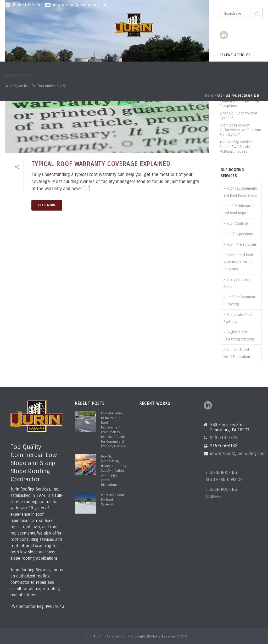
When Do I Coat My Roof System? (238, 116)
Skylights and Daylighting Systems (239, 336)
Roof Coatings (236, 224)
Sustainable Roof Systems (238, 318)
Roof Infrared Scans (240, 244)
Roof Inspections (238, 234)
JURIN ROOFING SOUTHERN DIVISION (224, 476)
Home (209, 96)
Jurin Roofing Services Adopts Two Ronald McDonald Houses (237, 147)
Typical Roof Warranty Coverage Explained (101, 164)
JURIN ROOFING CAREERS (221, 493)
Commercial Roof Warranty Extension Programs (238, 262)
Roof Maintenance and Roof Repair (239, 210)
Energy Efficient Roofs (237, 283)
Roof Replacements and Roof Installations (240, 192)
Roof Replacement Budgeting (239, 301)
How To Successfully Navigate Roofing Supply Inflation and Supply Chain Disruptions (114, 471)
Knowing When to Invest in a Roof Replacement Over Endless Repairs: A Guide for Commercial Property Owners (113, 430)
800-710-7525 (27, 5)
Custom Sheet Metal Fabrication (237, 353)
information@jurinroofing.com (81, 5)
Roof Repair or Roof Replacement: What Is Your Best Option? (240, 130)
